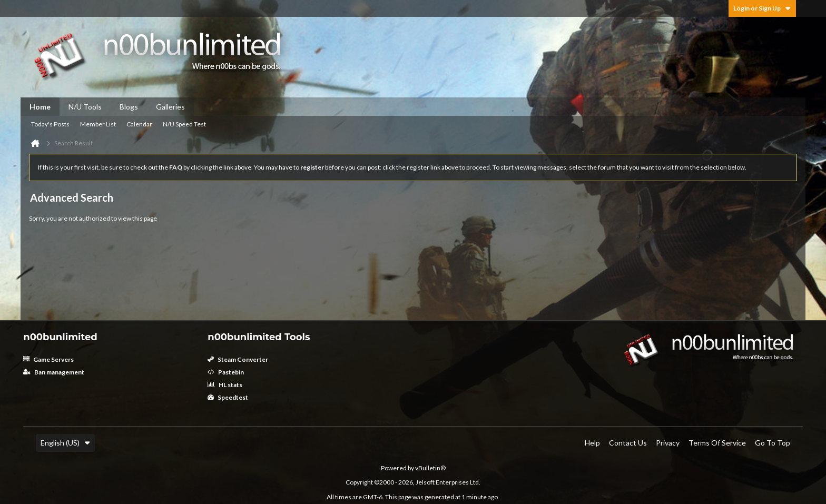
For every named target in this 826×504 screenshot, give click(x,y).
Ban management (54, 372)
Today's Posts (50, 124)
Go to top (773, 443)
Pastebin (226, 372)
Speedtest (228, 397)
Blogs (129, 107)
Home (40, 107)
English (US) (65, 443)
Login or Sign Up (762, 8)
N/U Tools (85, 107)
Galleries (170, 107)
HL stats (225, 385)
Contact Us (628, 443)
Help (592, 443)
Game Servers (48, 359)
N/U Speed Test (184, 124)
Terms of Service (717, 443)
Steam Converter (238, 359)
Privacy (668, 443)
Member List (98, 124)
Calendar (139, 124)
